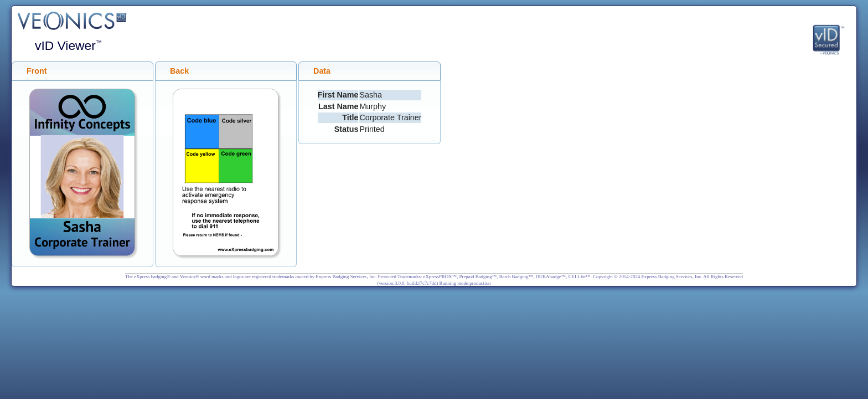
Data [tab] (317, 71)
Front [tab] (32, 71)
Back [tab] (175, 71)
